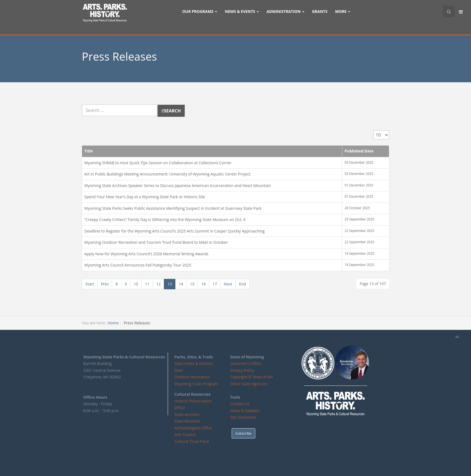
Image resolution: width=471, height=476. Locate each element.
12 (158, 284)
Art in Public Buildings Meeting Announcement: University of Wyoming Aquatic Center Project (167, 174)
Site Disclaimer (243, 417)
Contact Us (240, 404)
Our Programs (200, 11)
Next (228, 284)
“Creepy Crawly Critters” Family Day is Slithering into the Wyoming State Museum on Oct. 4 (165, 219)
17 (215, 284)
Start (90, 284)
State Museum (187, 421)
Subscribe (243, 433)
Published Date (359, 151)
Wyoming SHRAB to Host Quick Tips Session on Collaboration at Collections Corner (158, 163)
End (242, 284)
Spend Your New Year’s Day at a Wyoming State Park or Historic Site (145, 197)
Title (89, 151)
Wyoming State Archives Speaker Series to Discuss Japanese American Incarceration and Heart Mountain (177, 185)
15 (192, 284)
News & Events (242, 11)
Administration (285, 11)
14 (181, 284)
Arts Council (185, 434)
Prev (105, 284)
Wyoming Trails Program (196, 384)
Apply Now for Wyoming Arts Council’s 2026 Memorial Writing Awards (146, 254)
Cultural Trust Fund (191, 441)
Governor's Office (246, 363)
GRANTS (320, 11)
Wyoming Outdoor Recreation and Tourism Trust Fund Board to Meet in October (156, 242)
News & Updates (245, 411)
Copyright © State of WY (252, 377)
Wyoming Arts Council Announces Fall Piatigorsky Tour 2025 (138, 265)
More (343, 11)
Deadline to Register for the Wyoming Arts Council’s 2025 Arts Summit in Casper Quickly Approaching (174, 231)
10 (136, 284)
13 (170, 284)
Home (113, 323)
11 (147, 284)
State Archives (187, 414)
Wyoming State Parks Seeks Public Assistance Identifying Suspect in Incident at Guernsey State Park (173, 208)
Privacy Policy (242, 370)
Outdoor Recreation (192, 377)
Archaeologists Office (193, 428)
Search (82, 104)
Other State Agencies (249, 384)
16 (203, 284)
